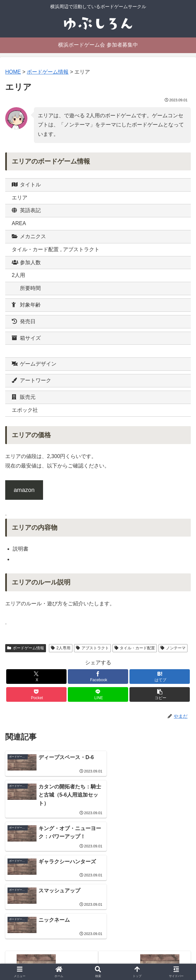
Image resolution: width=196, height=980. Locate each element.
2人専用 (60, 648)
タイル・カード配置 (135, 648)
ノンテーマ (173, 648)
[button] (160, 694)
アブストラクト (92, 648)
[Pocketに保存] (36, 694)
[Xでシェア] (36, 677)
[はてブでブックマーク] (160, 677)
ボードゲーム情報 (26, 648)
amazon (24, 490)
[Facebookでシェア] (98, 677)
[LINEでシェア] (98, 694)
